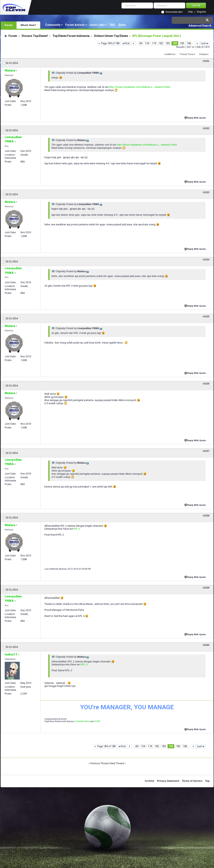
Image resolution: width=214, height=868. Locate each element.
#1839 (206, 588)
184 (175, 43)
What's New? (28, 25)
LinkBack (169, 54)
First (126, 43)
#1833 (206, 192)
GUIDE (97, 721)
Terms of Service (192, 781)
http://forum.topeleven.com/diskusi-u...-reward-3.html (140, 87)
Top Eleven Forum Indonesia (71, 36)
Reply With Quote (195, 117)
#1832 (206, 128)
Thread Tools (186, 54)
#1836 (206, 384)
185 (182, 43)
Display (203, 54)
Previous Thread (99, 763)
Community (53, 25)
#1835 (206, 317)
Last (205, 43)
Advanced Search (200, 26)
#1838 (206, 516)
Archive (150, 781)
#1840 (206, 645)
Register (201, 12)
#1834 (206, 260)
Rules (122, 25)
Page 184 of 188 (110, 43)
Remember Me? (174, 12)
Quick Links (97, 25)
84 (141, 43)
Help (190, 12)
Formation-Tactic (82, 721)
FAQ (112, 25)
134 (147, 43)
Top (207, 781)
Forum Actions (75, 25)
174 (154, 43)
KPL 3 (77, 529)
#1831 (206, 61)
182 (161, 43)
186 (189, 43)
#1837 (206, 451)
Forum (9, 25)
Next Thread (117, 763)
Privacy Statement (168, 781)
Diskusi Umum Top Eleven (111, 36)
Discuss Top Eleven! (35, 36)
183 (168, 43)
